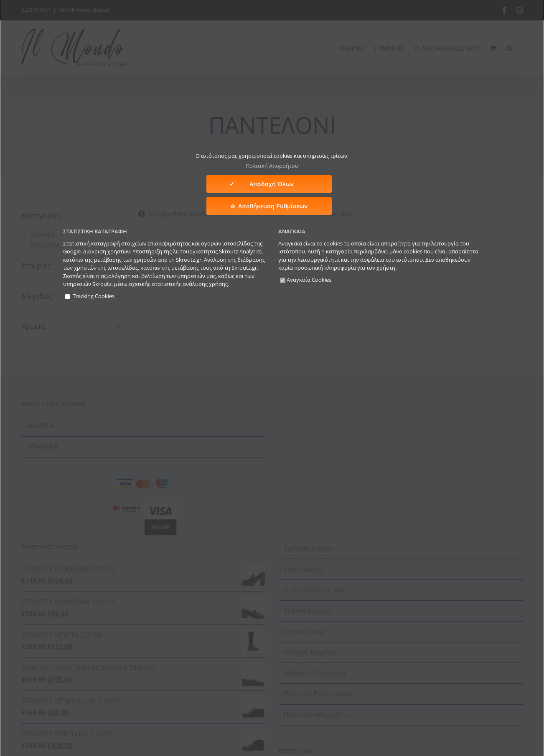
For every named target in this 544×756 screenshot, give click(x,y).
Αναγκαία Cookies (306, 280)
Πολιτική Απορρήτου (272, 166)
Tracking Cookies (90, 296)
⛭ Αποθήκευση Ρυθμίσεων (269, 206)
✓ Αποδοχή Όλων (269, 184)
